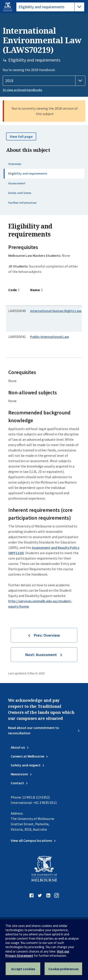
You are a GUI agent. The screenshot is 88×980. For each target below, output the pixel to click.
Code (13, 290)
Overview (15, 164)
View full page (21, 136)
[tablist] (50, 7)
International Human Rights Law (56, 311)
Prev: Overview (47, 635)
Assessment (17, 183)
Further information (22, 203)
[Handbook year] (44, 81)
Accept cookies (23, 969)
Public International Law (50, 337)
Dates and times (20, 193)
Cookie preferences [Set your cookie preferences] (63, 969)
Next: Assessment (41, 655)
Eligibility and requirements (28, 173)
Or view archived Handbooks (23, 90)
